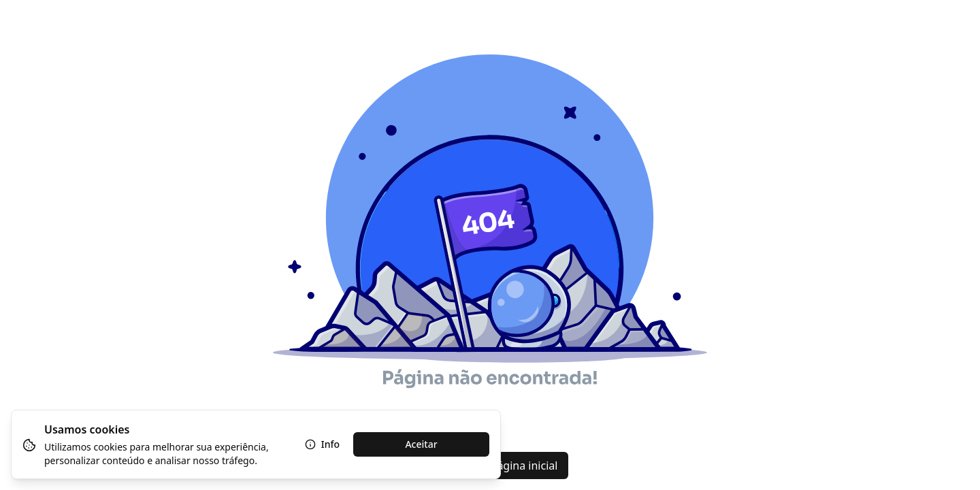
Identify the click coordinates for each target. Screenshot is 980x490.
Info (322, 444)
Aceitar (421, 444)
